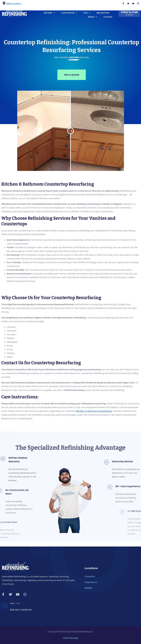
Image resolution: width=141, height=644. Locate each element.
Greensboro (91, 582)
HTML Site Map (71, 638)
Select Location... (14, 3)
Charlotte (90, 577)
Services (49, 13)
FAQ (87, 13)
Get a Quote (72, 75)
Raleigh (88, 588)
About (92, 17)
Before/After (103, 13)
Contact (108, 17)
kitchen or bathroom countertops (94, 411)
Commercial (69, 13)
